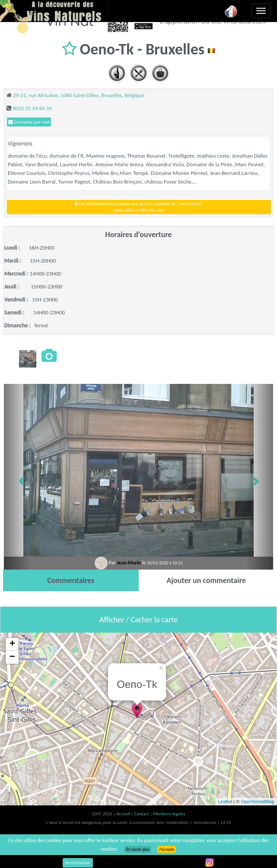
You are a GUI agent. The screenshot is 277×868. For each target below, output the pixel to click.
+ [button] (12, 644)
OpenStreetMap (258, 801)
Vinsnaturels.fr (54, 11)
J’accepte (167, 849)
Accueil (124, 814)
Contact (142, 814)
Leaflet (225, 801)
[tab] (71, 580)
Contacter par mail (29, 122)
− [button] (12, 657)
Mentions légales (169, 814)
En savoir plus (138, 849)
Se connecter (78, 863)
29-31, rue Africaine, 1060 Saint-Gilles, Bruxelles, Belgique (79, 95)
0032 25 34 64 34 (32, 108)
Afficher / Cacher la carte (138, 620)
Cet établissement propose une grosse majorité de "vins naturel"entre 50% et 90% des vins (139, 207)
